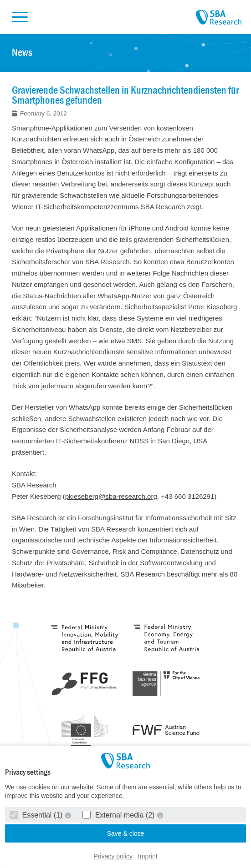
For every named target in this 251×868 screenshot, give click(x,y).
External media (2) (120, 815)
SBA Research (219, 18)
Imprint (148, 856)
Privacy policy (113, 856)
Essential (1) (37, 815)
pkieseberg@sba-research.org (111, 496)
